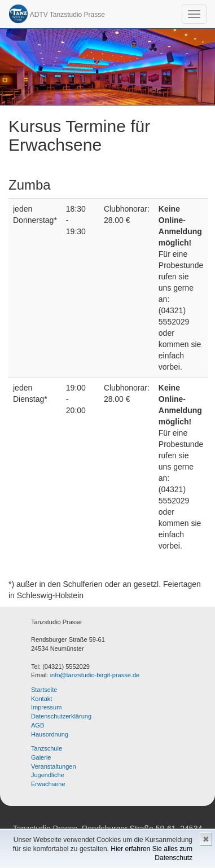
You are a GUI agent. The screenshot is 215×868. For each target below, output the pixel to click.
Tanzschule (47, 748)
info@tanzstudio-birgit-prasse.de (95, 675)
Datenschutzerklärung (61, 716)
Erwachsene (48, 784)
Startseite (44, 690)
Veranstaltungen (54, 766)
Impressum (46, 707)
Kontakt (41, 699)
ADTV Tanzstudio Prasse (57, 14)
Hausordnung (50, 734)
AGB (38, 725)
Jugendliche (48, 775)
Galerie (41, 757)
